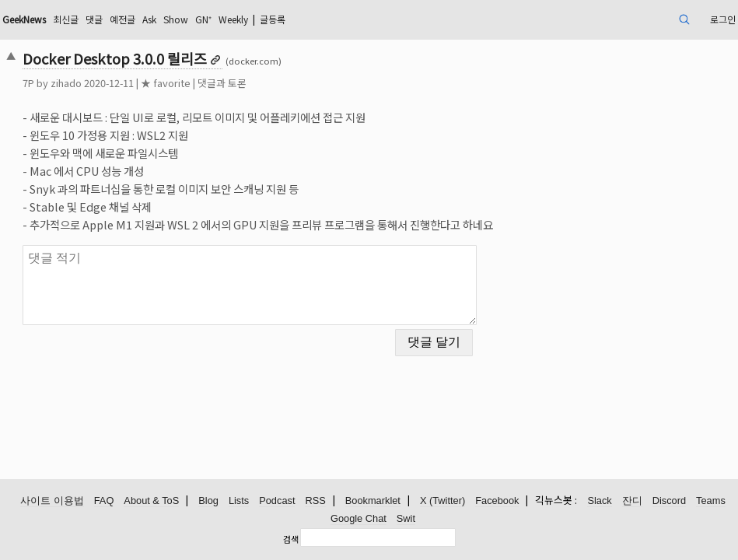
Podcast (277, 501)
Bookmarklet (373, 501)
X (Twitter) (442, 501)
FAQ (104, 501)
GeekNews (104, 19)
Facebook (497, 501)
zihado (136, 83)
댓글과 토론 (292, 83)
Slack (599, 501)
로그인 (647, 19)
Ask (250, 19)
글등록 (398, 19)
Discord (669, 501)
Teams (711, 501)
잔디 (632, 501)
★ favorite (236, 83)
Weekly (350, 19)
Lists (239, 501)
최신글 (154, 19)
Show (282, 19)
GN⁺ (313, 19)
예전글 (219, 19)
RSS (315, 501)
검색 (291, 539)
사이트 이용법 (52, 501)
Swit (406, 519)
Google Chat (359, 519)
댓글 (187, 19)
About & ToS (151, 501)
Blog (208, 501)
